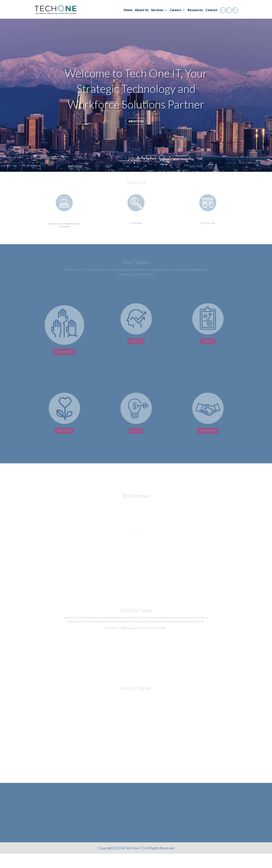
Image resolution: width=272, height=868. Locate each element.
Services (157, 10)
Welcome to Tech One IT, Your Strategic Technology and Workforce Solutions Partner (136, 89)
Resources (195, 10)
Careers (175, 10)
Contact (211, 10)
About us (136, 121)
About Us (142, 10)
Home (128, 10)
